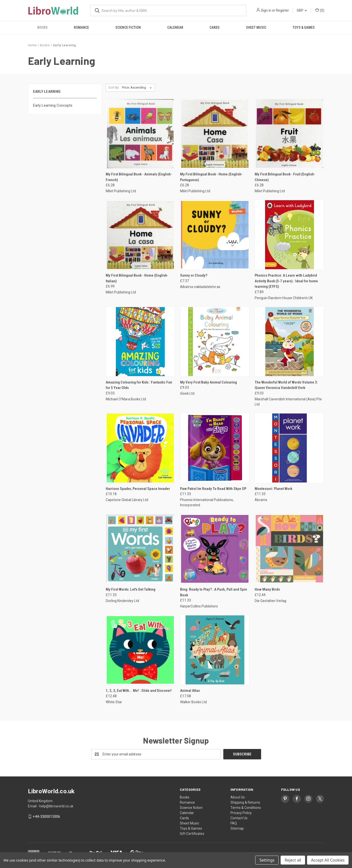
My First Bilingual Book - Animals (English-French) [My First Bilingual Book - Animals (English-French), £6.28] (139, 177)
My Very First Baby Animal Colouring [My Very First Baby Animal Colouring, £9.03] (208, 382)
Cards (215, 27)
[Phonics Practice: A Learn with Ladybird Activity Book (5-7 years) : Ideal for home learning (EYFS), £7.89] (289, 235)
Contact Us (239, 818)
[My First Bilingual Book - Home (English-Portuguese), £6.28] (215, 134)
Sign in (266, 10)
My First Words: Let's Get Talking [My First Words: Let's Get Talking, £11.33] (131, 589)
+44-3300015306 (46, 817)
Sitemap (237, 828)
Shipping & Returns (245, 802)
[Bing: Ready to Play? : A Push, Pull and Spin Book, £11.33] (215, 549)
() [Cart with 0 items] (320, 10)
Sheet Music (256, 27)
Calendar (175, 27)
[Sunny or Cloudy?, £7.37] (215, 235)
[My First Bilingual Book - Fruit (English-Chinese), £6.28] (289, 134)
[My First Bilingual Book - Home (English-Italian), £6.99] (140, 235)
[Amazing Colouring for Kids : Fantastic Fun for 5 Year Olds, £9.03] (140, 342)
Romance (81, 27)
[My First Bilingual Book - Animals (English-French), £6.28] (140, 134)
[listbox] (138, 88)
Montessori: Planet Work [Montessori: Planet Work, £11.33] (273, 489)
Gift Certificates (192, 834)
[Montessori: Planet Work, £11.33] (289, 448)
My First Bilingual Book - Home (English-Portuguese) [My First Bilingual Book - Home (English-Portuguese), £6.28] (211, 177)
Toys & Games (304, 27)
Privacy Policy (241, 813)
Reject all (293, 860)
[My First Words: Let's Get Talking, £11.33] (140, 549)
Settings (267, 860)
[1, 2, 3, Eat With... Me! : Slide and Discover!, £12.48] (140, 650)
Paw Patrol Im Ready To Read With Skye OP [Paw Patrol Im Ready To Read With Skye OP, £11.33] (213, 489)
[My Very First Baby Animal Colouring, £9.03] (215, 342)
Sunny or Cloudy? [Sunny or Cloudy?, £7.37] (194, 275)
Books (42, 27)
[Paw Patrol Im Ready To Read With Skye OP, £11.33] (215, 448)
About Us (238, 797)
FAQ (234, 823)
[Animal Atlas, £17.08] (215, 650)
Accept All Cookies (328, 860)
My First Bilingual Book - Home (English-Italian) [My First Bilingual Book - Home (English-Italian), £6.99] (137, 278)
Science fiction (128, 27)
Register (282, 10)
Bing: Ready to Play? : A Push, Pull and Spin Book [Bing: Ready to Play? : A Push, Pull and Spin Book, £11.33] (214, 592)
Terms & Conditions (246, 808)
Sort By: (114, 87)
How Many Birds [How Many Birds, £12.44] (267, 589)
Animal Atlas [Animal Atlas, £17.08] (190, 691)
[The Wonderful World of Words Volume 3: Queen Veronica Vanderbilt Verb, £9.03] (289, 342)
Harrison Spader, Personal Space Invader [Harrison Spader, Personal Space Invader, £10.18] (138, 489)
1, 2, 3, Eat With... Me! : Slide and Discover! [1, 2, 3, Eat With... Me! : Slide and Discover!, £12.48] (139, 691)
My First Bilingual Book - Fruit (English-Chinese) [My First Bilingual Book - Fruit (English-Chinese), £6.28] (285, 177)
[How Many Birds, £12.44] (289, 549)
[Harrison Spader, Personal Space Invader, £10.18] (140, 448)
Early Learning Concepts (53, 105)
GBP (302, 10)
